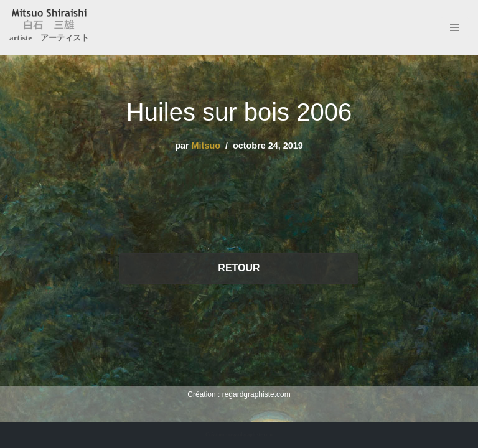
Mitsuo (206, 146)
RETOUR (239, 268)
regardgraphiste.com (256, 394)
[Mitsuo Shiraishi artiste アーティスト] (49, 27)
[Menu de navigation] (455, 27)
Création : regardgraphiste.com (239, 435)
